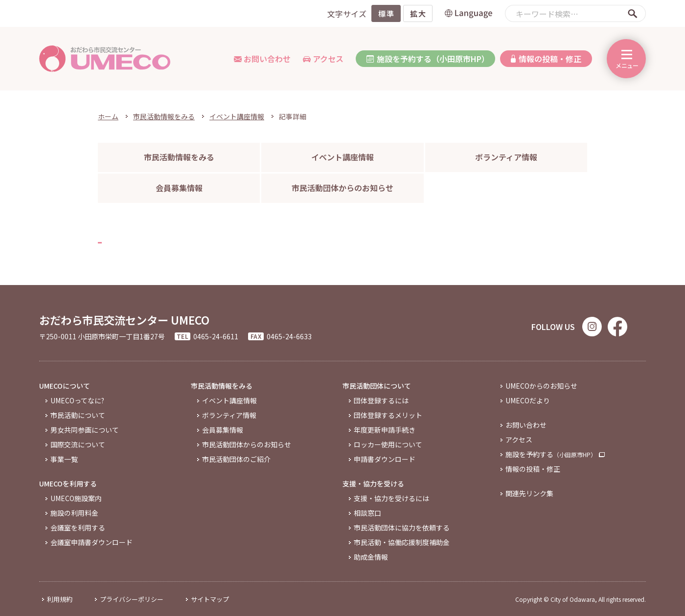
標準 (386, 13)
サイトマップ (210, 599)
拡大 (418, 13)
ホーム (108, 116)
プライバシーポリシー (132, 599)
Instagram (592, 327)
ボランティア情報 (506, 157)
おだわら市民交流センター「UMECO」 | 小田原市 (105, 59)
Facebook (617, 327)
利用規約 (60, 599)
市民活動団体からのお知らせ (342, 188)
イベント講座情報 (237, 116)
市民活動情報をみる (164, 116)
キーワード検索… (547, 14)
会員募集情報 (179, 188)
